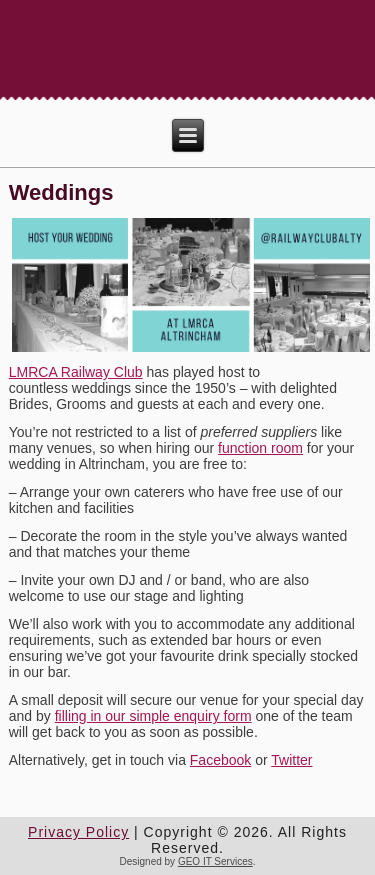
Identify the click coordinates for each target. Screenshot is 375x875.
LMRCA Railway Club (76, 372)
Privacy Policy (78, 832)
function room (260, 448)
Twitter (291, 760)
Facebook (220, 760)
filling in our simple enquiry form (153, 716)
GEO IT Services (215, 861)
